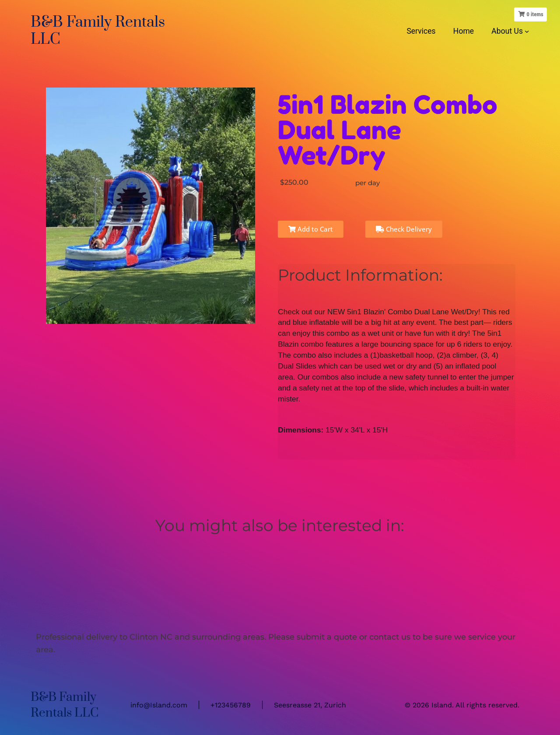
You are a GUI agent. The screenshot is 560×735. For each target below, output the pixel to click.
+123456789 (231, 705)
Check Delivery (404, 229)
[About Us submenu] (527, 31)
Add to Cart (311, 229)
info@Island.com (159, 705)
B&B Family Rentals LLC (98, 31)
